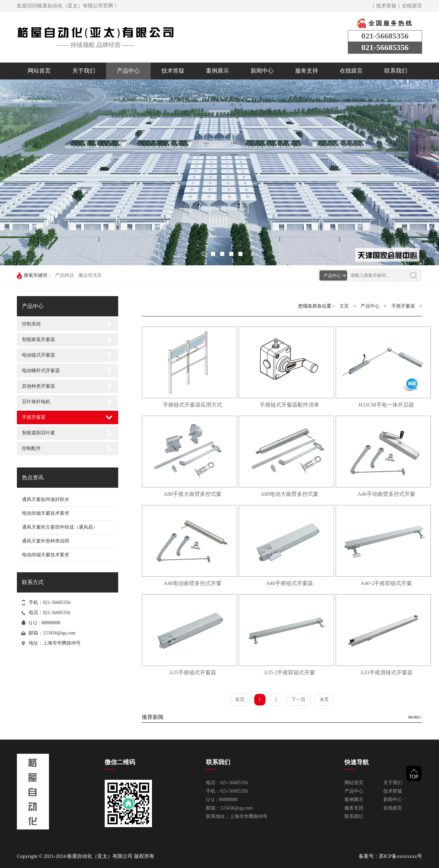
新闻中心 (262, 71)
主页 (344, 306)
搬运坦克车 (90, 275)
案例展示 (217, 71)
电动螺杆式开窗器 (41, 371)
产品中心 (128, 71)
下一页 (299, 700)
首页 (240, 700)
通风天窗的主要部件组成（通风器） (60, 527)
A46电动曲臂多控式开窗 (192, 583)
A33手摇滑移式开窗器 (386, 672)
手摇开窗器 (34, 417)
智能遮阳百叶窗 (38, 433)
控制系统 (31, 324)
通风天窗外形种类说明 (46, 541)
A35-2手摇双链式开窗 (290, 672)
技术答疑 (386, 6)
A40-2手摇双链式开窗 (386, 583)
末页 (324, 700)
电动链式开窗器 (38, 355)
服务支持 (307, 71)
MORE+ (415, 717)
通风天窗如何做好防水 (46, 499)
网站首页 (39, 71)
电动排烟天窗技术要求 (46, 513)
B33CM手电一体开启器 (386, 405)
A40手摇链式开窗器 (289, 583)
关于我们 (84, 71)
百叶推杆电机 (36, 402)
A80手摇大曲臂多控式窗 (192, 494)
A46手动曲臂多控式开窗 (386, 494)
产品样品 (64, 275)
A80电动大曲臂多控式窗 (289, 494)
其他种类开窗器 (38, 386)
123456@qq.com (59, 633)
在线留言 (412, 6)
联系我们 (396, 71)
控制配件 (31, 448)
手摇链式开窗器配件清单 (289, 405)
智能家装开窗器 (38, 340)
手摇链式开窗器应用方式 (192, 405)
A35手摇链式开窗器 (192, 672)
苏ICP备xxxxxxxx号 (401, 856)
